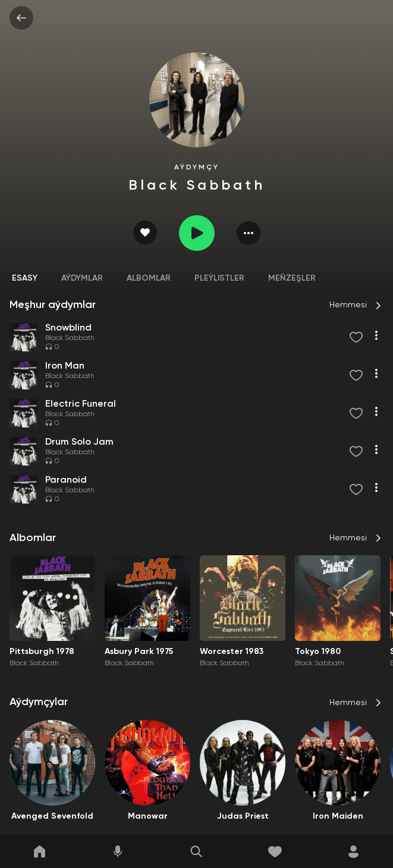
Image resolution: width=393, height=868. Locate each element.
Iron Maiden (338, 816)
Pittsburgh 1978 (42, 652)
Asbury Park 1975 (139, 652)
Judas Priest (243, 816)
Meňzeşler (292, 278)
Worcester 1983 (232, 652)
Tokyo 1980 (318, 652)
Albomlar (149, 278)
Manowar (148, 816)
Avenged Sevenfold (52, 816)
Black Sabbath (70, 338)
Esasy (25, 278)
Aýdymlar (82, 278)
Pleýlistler (219, 278)
